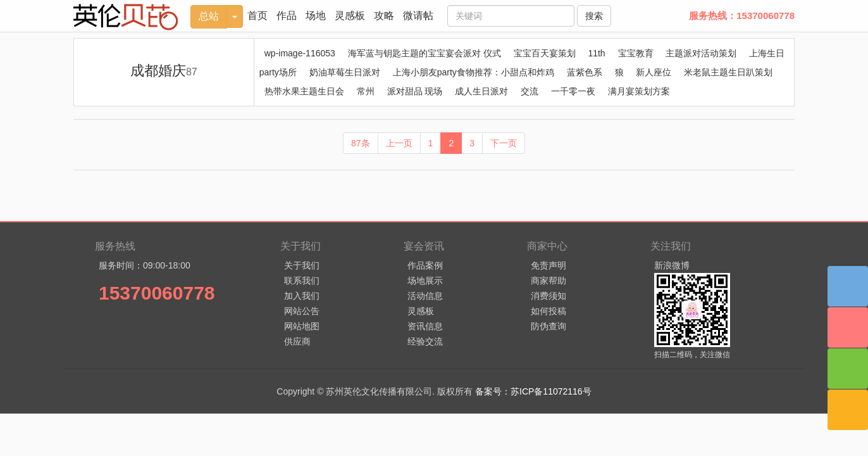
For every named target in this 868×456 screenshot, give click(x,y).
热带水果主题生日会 (304, 91)
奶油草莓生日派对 (345, 72)
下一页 (504, 143)
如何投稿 (549, 311)
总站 (209, 16)
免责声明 (549, 265)
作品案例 (425, 265)
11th (596, 53)
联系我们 (302, 281)
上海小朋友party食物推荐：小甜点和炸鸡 (474, 72)
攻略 (384, 16)
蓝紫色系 (585, 72)
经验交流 (425, 341)
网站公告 (302, 311)
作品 (287, 16)
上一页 (399, 143)
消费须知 (549, 296)
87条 (361, 143)
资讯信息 (425, 326)
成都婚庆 (164, 71)
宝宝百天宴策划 (545, 53)
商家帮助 (549, 281)
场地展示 (425, 281)
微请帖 (418, 16)
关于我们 (302, 265)
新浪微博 (672, 265)
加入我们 (302, 296)
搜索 (594, 16)
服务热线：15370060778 (742, 16)
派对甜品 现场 (415, 91)
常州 (366, 91)
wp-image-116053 (300, 53)
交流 (530, 91)
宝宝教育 (636, 53)
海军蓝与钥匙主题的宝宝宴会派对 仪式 (425, 53)
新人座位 (654, 72)
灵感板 (350, 16)
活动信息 (425, 296)
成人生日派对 (481, 91)
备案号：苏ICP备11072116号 (533, 391)
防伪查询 (549, 326)
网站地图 (302, 326)
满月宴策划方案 (639, 91)
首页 (257, 16)
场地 (316, 16)
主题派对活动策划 (701, 53)
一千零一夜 (573, 91)
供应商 (297, 341)
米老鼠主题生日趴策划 (728, 72)
